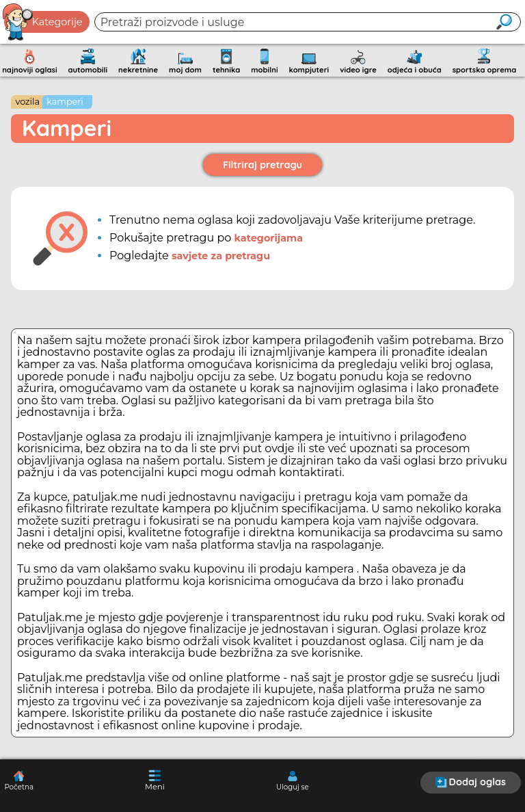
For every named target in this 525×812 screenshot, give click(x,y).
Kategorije (43, 22)
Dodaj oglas (470, 782)
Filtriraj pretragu (262, 165)
